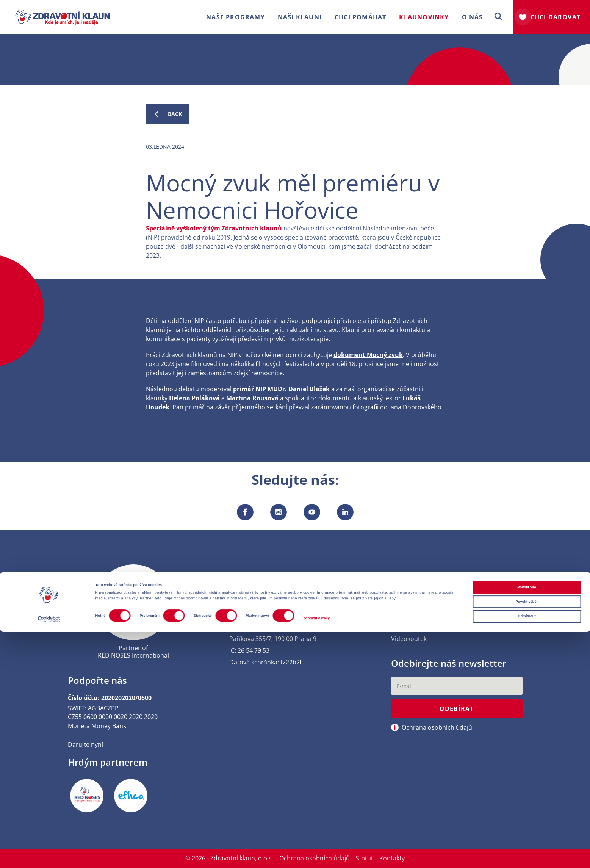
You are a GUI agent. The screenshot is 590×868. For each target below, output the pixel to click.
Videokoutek (409, 639)
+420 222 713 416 (254, 603)
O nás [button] (473, 17)
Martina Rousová (252, 398)
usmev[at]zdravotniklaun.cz (269, 615)
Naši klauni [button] (300, 17)
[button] (498, 17)
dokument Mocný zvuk (368, 355)
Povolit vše (527, 823)
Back (168, 114)
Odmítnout (527, 852)
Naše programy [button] (236, 17)
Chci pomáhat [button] (360, 17)
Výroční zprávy (412, 627)
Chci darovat (556, 17)
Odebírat (457, 710)
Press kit (403, 615)
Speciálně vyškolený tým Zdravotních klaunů (214, 228)
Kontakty (404, 603)
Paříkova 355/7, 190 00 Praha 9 (273, 639)
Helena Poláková (194, 398)
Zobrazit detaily (316, 854)
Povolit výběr (527, 838)
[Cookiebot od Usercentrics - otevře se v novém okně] (49, 855)
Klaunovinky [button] (424, 17)
